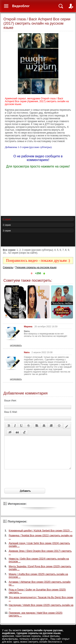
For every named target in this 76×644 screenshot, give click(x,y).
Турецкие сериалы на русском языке (36, 267)
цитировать (16, 345)
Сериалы (8, 267)
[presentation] (35, 485)
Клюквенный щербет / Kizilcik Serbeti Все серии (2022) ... (41, 537)
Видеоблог (21, 6)
